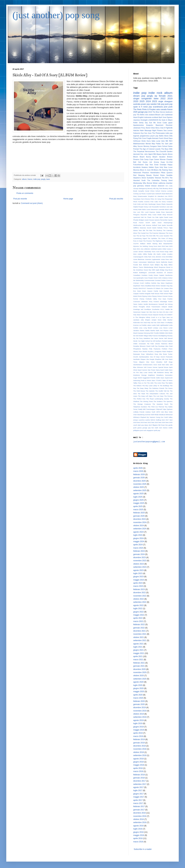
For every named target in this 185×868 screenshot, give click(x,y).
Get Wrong (169, 304)
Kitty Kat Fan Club (154, 323)
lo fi (140, 107)
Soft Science (147, 225)
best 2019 (140, 422)
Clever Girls (157, 278)
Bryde (135, 191)
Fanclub (166, 291)
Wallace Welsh (145, 244)
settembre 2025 (140, 490)
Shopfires (158, 359)
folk (159, 425)
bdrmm (153, 420)
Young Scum (153, 246)
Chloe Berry (155, 128)
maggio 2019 (139, 730)
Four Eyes (162, 299)
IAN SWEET (168, 315)
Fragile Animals (152, 138)
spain (136, 107)
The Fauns (169, 388)
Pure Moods (143, 351)
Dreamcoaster (142, 196)
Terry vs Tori (142, 383)
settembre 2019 (140, 717)
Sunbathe (150, 178)
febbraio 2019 (139, 739)
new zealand (150, 115)
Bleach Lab (160, 115)
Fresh (161, 138)
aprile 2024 (138, 545)
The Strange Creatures (142, 404)
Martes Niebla (145, 330)
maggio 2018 (139, 765)
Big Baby (164, 265)
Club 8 (163, 128)
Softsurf (155, 225)
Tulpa (164, 409)
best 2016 (161, 246)
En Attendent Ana (161, 196)
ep (156, 96)
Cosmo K (169, 280)
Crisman (136, 283)
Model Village (143, 336)
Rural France (138, 223)
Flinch (135, 202)
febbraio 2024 (139, 551)
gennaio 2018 (139, 778)
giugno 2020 (138, 688)
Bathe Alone (164, 136)
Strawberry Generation (164, 375)
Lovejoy (155, 328)
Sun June (148, 133)
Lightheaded (164, 325)
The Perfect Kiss (139, 399)
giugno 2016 (138, 832)
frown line (164, 425)
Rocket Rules (159, 175)
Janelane (136, 320)
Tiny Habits (169, 407)
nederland (154, 249)
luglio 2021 (138, 647)
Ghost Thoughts (139, 307)
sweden (154, 104)
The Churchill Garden (164, 151)
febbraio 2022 (139, 624)
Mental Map (150, 144)
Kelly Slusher (168, 320)
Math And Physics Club (164, 330)
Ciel (139, 162)
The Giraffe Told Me (162, 391)
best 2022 (148, 422)
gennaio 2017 (139, 810)
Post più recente (20, 199)
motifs (170, 428)
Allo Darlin (157, 254)
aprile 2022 (138, 618)
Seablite (169, 175)
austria (148, 420)
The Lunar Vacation (163, 236)
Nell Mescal (168, 338)
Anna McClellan (167, 257)
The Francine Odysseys (157, 233)
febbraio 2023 (139, 589)
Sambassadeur (144, 357)
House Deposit (153, 315)
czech (135, 425)
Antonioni (148, 259)
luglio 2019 (138, 723)
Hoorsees (144, 315)
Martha (153, 330)
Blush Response (160, 267)
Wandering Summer (144, 415)
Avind (148, 128)
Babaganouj (143, 188)
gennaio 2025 (139, 516)
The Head (141, 394)
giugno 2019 (138, 727)
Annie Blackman (139, 259)
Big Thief (159, 188)
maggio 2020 (139, 692)
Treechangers (151, 409)
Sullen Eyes (160, 378)
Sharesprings (168, 223)
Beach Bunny (145, 157)
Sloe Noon (150, 362)
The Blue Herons (159, 112)
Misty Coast (152, 215)
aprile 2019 (138, 733)
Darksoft (158, 194)
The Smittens (158, 401)
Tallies (135, 383)
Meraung (147, 333)
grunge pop (147, 428)
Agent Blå (152, 154)
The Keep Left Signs (145, 396)
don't (150, 425)
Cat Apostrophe (139, 278)
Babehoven (152, 262)
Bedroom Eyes (148, 265)
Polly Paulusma (155, 349)
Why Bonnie (148, 183)
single (161, 101)
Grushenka (156, 309)
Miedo (170, 333)
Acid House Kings (162, 252)
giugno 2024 (138, 538)
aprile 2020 (138, 695)
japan (170, 123)
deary (146, 425)
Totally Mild (142, 409)
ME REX (169, 141)
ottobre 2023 (139, 564)
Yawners (152, 417)
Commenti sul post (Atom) (32, 203)
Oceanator (142, 344)
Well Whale (155, 415)
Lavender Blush (164, 209)
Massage (148, 130)
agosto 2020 (138, 682)
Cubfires (148, 283)
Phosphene (137, 349)
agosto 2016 (138, 826)
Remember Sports (166, 220)
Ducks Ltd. (148, 162)
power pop (145, 104)
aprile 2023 (138, 583)
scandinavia (158, 107)
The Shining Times (146, 401)
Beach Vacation (159, 157)
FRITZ (170, 196)
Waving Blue (157, 244)
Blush (171, 188)
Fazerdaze (137, 199)
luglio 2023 (138, 573)
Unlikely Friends (139, 412)
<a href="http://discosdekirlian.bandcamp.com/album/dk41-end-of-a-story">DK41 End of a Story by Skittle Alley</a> (68, 156)
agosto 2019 (138, 720)
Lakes (149, 325)
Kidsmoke (137, 323)
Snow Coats (162, 123)
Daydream (169, 283)
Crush (142, 283)
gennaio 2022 (139, 628)
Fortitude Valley (151, 299)
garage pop (143, 112)
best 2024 (162, 422)
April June (162, 117)
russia (169, 249)
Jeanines (137, 120)
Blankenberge (149, 267)
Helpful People (138, 207)
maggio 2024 (139, 542)
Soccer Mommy (143, 146)
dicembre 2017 (139, 781)
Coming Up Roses (139, 194)
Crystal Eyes (151, 194)
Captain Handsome (166, 275)
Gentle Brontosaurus (151, 304)
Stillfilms (136, 228)
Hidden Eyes (154, 167)
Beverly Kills (152, 188)
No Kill (153, 341)
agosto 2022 (138, 605)
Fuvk (135, 204)
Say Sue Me (150, 123)
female (162, 96)
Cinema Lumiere (167, 191)
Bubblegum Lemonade (147, 273)
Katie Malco (142, 209)
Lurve (170, 167)
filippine (155, 425)
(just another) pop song (56, 15)
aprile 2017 (138, 800)
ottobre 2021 (139, 637)
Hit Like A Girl (168, 312)
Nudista (170, 341)
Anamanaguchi (138, 257)
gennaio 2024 (139, 554)
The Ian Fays (141, 236)
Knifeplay (169, 323)
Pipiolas (145, 349)
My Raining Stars (166, 170)
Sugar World (138, 378)
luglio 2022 (138, 609)
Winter (155, 183)
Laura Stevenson (152, 209)
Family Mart (158, 291)
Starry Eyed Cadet (162, 370)
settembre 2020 (140, 679)
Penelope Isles (163, 346)
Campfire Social (144, 191)
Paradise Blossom (139, 346)
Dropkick (151, 196)
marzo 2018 (138, 771)
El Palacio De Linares (161, 288)
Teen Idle (142, 230)
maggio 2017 (139, 797)
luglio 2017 (138, 790)
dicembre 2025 (139, 481)
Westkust (162, 415)
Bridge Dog (164, 270)
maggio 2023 (139, 580)
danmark (137, 154)
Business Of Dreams (165, 273)
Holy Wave (137, 315)
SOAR (148, 223)
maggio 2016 (139, 835)
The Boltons (137, 386)
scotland (155, 117)
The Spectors (168, 401)
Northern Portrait (161, 341)
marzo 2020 (138, 698)
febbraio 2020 (139, 701)
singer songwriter (143, 98)
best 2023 (155, 422)
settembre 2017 (140, 784)
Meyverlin (144, 215)
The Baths (169, 383)
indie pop (37, 179)
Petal (171, 346)
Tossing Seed (167, 180)
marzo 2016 (138, 842)
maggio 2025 (139, 503)
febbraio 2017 (139, 806)
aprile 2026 (138, 468)
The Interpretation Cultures (156, 394)
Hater (142, 130)
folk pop (161, 104)
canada (163, 109)
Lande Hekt (156, 325)
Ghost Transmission (153, 307)
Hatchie (136, 130)
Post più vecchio (116, 199)
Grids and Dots (142, 204)
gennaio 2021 (139, 666)
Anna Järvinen (156, 257)
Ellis (171, 136)
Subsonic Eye (139, 133)
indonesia (148, 117)
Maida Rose (160, 212)
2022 (163, 98)
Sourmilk (170, 225)
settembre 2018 (140, 755)
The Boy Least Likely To (151, 386)
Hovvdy (161, 315)
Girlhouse (137, 141)
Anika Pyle (147, 257)
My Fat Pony (138, 338)
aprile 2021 (138, 656)
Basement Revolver (164, 125)
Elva (171, 288)
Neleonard (137, 173)
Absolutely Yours (150, 252)
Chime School (155, 191)
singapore (150, 430)
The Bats (149, 230)
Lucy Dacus (163, 328)
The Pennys (168, 396)
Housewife (155, 207)
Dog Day (169, 286)
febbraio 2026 (139, 474)
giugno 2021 (138, 650)
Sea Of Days (155, 357)
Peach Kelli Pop (152, 346)
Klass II (163, 323)
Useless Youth (150, 412)
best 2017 (165, 420)
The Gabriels (150, 391)
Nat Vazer (155, 338)
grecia (140, 428)
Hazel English (138, 117)
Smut (155, 365)
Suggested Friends (149, 378)
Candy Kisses (153, 275)
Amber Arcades (167, 254)
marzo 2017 (138, 803)
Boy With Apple (154, 270)
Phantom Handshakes (151, 173)
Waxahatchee (168, 244)
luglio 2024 (138, 535)
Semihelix (137, 359)
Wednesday (138, 183)
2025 (142, 101)
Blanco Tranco (138, 267)
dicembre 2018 (139, 746)
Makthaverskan (139, 144)
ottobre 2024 (139, 526)
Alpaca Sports (162, 154)
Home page (68, 199)
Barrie (158, 262)
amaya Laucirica (139, 420)
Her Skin (149, 312)
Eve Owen (137, 291)
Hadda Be (169, 309)
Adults (140, 254)
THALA (166, 228)
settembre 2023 (140, 567)
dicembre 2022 (139, 593)
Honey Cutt (147, 207)
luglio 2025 (138, 497)
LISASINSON (153, 120)
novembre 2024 (140, 522)
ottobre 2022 (139, 599)
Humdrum (163, 207)
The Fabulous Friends (157, 388)
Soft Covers (148, 367)
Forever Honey (167, 296)
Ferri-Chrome (145, 199)
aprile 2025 (138, 506)
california (162, 183)
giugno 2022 (138, 612)
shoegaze (168, 101)
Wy (148, 417)
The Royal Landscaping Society (158, 399)
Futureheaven (139, 165)
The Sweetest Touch (160, 404)
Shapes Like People (147, 359)
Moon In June (145, 170)
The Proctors (148, 241)
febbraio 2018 (139, 775)
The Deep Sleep (142, 388)
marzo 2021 (138, 660)
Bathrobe (164, 262)
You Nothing (144, 246)
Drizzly (136, 288)
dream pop (139, 96)
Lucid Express (150, 212)
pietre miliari (162, 249)
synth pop (157, 430)
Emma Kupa (159, 162)
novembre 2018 (140, 749)
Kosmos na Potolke (140, 325)
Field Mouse (155, 294)
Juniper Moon (157, 320)
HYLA (162, 309)
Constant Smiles (160, 280)
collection (147, 249)
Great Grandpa (160, 165)
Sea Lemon (168, 130)
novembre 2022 (140, 596)
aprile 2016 (138, 838)
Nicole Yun (137, 341)
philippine (136, 430)
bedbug (159, 420)
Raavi (164, 351)
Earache (150, 288)
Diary (135, 196)
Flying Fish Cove (140, 138)
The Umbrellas (153, 180)
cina (142, 249)
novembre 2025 (140, 484)
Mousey (170, 336)
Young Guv (160, 417)
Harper (144, 312)
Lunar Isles (160, 141)
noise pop (147, 107)
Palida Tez (160, 144)
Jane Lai (169, 317)
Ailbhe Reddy (147, 254)
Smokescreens (147, 365)
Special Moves (163, 367)
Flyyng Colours (157, 296)
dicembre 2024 (139, 519)
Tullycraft (159, 409)
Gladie (170, 307)
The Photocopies (159, 133)
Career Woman (160, 159)
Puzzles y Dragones (155, 351)
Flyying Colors (147, 296)
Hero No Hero (158, 312)
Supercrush (169, 378)
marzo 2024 (138, 548)
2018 (150, 112)
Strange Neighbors (148, 375)
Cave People (149, 278)
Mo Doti (136, 336)
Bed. (141, 265)
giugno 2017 (138, 794)
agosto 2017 (138, 787)
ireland (147, 186)
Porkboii (165, 349)
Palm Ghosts (155, 344)
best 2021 (137, 249)
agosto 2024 (138, 532)
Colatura (165, 278)
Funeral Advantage (160, 302)
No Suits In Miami (166, 120)
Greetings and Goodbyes (142, 309)
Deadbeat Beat (150, 286)
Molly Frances (153, 336)
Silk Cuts (165, 359)
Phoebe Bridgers (139, 220)
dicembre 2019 (139, 707)
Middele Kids (164, 333)
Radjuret (170, 351)
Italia (153, 141)
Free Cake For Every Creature (161, 202)
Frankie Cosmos (144, 202)
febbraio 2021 (139, 663)
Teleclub (158, 178)
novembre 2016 (140, 816)
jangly (43, 179)
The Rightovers (158, 241)
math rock (158, 428)
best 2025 (169, 422)
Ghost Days (168, 138)
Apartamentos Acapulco (143, 125)
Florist (140, 296)
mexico (165, 428)
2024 (148, 101)
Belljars (157, 265)
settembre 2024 (140, 529)
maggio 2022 (139, 615)
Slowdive (159, 362)
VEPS (158, 412)
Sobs (167, 365)
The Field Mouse (139, 391)
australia (137, 104)
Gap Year (149, 165)
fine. (142, 154)
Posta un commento (25, 193)
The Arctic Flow (160, 383)
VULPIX (136, 244)
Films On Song (156, 199)
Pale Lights (159, 217)
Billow (170, 265)
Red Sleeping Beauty (142, 175)
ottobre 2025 (139, 487)
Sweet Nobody (157, 228)
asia (158, 109)
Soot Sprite (162, 225)
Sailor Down (157, 223)
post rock (143, 430)
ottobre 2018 (139, 752)
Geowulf (161, 304)
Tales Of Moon (167, 380)
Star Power (151, 370)
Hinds (144, 141)
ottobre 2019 (139, 714)
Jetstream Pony (139, 128)
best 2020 (169, 246)
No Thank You (150, 217)
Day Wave (161, 283)
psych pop (154, 136)
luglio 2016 (138, 829)
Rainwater (137, 354)
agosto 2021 (138, 644)
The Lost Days (158, 396)
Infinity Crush (150, 317)
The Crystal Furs (143, 233)
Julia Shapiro (145, 320)
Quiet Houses (150, 220)
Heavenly (169, 204)
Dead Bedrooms (167, 194)
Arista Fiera (165, 259)
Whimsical (169, 415)
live (153, 428)
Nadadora (147, 338)
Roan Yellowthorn (147, 354)
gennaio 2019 (139, 743)
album (24, 179)
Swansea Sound (145, 228)
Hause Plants (161, 204)
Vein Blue (164, 412)
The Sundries (168, 241)
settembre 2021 (140, 640)
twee (48, 179)
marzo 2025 (138, 510)
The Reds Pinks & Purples (144, 109)
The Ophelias (152, 238)
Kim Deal (144, 323)
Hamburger (152, 204)
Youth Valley (168, 417)
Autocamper (143, 262)
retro (146, 154)
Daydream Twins (139, 286)
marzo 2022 (138, 621)
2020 (136, 101)
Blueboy (165, 188)
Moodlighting (162, 336)
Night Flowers (158, 130)
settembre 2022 (140, 602)
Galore (140, 304)
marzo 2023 (138, 586)
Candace (144, 275)
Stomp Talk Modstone (156, 372)
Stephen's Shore (140, 178)
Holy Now (163, 167)
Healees (145, 167)
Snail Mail (161, 365)
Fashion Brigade (145, 294)
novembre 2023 (140, 561)
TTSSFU (159, 380)
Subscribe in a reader (143, 849)
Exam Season (147, 291)
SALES (136, 357)
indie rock (155, 93)
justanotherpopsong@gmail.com (149, 442)
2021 (170, 96)
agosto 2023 (138, 570)
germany (140, 186)
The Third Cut (153, 407)
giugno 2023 (138, 577)
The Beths (141, 115)
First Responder (167, 199)
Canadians (137, 275)
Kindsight (144, 120)
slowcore (161, 186)
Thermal (161, 407)
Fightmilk (169, 128)
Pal (148, 344)
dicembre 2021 (139, 631)
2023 (155, 101)
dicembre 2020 (139, 669)
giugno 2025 (138, 500)
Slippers (142, 362)
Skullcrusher (137, 225)
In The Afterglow (139, 317)
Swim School (162, 146)
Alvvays (136, 188)
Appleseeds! (156, 259)
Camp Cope (149, 159)
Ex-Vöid (169, 162)
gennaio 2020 (139, 704)
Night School (145, 341)
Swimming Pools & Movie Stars (144, 380)
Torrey (135, 409)
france (30, 179)
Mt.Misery (155, 170)
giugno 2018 (138, 762)
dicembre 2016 (139, 813)
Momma (136, 170)
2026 (135, 112)
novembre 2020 (140, 672)
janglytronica (145, 136)
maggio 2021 (139, 653)
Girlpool (164, 307)
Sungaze (154, 146)
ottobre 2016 (139, 819)
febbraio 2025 (139, 513)
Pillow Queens (167, 173)
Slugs (171, 362)
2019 (170, 98)
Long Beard (148, 328)
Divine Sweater (161, 286)
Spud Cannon (143, 370)
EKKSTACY (142, 288)
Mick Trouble (155, 333)
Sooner (155, 367)
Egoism (170, 117)
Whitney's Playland (140, 417)
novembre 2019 (140, 711)
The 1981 (150, 383)
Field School (164, 294)
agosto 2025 (138, 494)
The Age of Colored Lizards (150, 149)
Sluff (165, 362)
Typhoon (170, 409)
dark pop (141, 425)
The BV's (165, 178)
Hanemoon (137, 312)
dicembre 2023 (139, 557)
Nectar (161, 338)
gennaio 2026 (139, 478)
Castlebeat (168, 115)
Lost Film (140, 212)
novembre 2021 (140, 634)
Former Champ (139, 299)
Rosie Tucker (168, 354)
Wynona (136, 246)
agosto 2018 (138, 759)
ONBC (135, 344)
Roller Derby (138, 123)
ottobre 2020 (139, 676)
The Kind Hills (151, 236)
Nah (142, 217)
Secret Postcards (166, 357)
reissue (154, 186)
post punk (168, 107)
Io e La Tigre (161, 317)
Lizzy (141, 328)
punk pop (169, 104)
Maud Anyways (138, 333)
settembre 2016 (140, 822)
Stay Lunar (144, 372)
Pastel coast (168, 217)
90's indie (169, 186)
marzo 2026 (138, 471)
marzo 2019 (138, 736)
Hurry (149, 141)
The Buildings (164, 386)
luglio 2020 (138, 685)
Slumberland (137, 365)
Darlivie (154, 283)
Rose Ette (158, 354)
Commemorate (149, 280)
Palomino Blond (167, 344)
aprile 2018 (138, 768)
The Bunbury (158, 230)
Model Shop (162, 215)
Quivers (157, 220)
